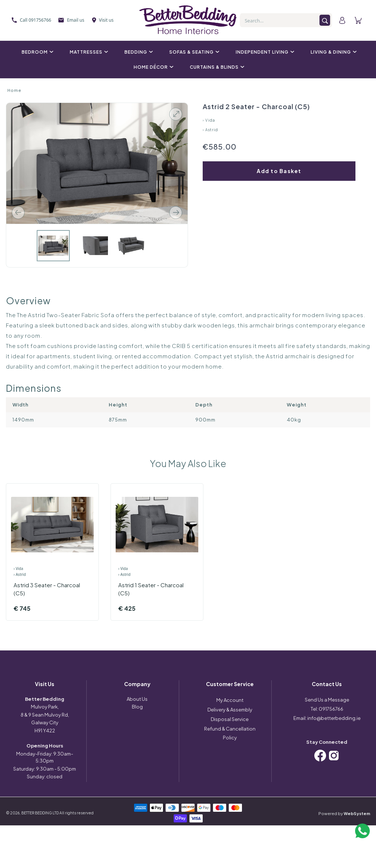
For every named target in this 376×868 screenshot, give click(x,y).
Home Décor (153, 67)
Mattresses (88, 52)
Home (14, 90)
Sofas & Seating (193, 52)
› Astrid (210, 130)
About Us (137, 699)
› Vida (209, 120)
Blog (137, 707)
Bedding (138, 52)
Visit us (103, 20)
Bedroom (37, 52)
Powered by (344, 813)
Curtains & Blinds (216, 67)
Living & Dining (333, 52)
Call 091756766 (31, 20)
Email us (71, 20)
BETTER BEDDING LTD (40, 813)
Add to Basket (279, 171)
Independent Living (264, 52)
